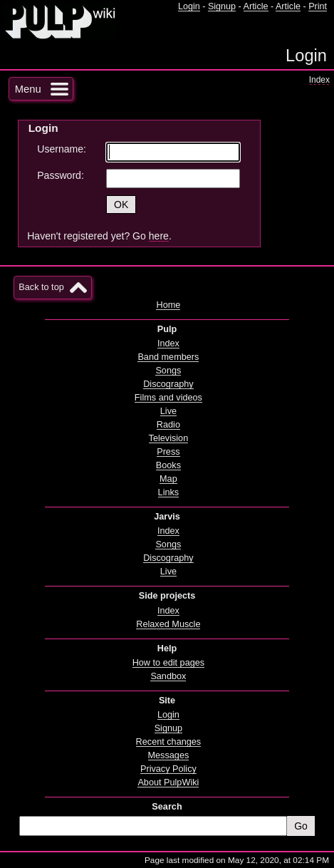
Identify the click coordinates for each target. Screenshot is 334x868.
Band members (168, 357)
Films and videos (168, 398)
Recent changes (169, 742)
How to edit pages (168, 663)
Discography (168, 384)
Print (318, 6)
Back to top (41, 287)
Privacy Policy (168, 769)
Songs (168, 371)
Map (168, 479)
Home (168, 305)
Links (169, 492)
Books (168, 465)
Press (168, 452)
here (159, 236)
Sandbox (168, 676)
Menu (28, 89)
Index (319, 80)
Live (168, 411)
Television (169, 438)
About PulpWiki (168, 782)
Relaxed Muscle (168, 624)
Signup (222, 6)
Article (256, 6)
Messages (169, 755)
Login (189, 6)
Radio (168, 425)
